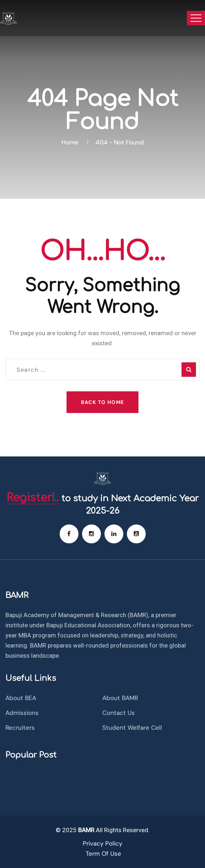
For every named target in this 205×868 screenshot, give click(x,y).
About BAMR (120, 698)
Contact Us (119, 713)
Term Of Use (103, 854)
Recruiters (20, 728)
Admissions (22, 713)
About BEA (21, 698)
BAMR (86, 830)
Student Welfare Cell (132, 728)
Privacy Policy (102, 843)
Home (71, 142)
